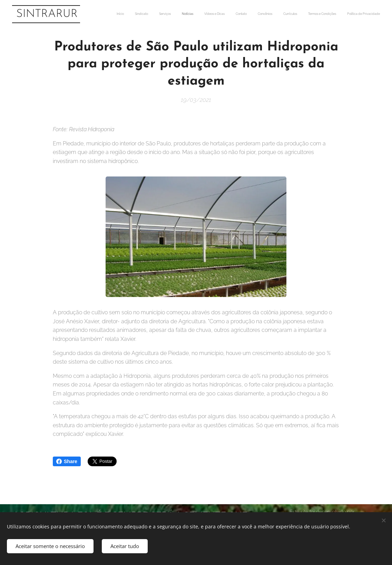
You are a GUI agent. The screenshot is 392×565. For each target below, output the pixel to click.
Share (67, 461)
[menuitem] (282, 14)
